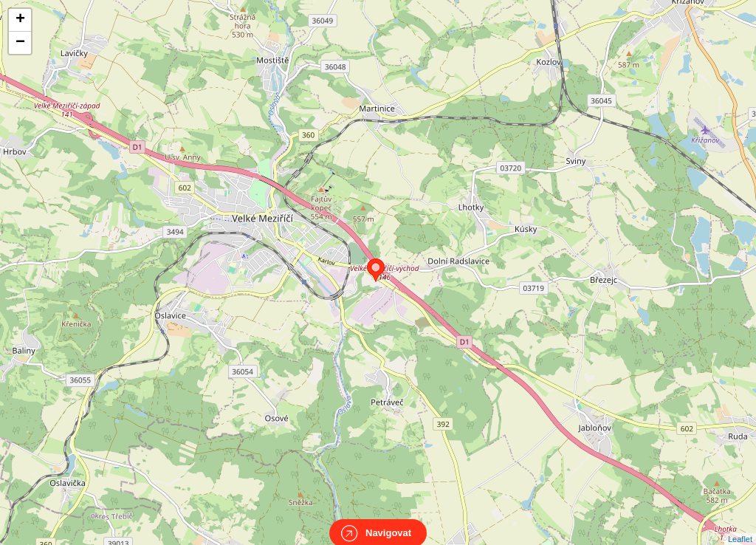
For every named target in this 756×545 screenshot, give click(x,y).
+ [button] (20, 20)
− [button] (20, 43)
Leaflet (740, 526)
